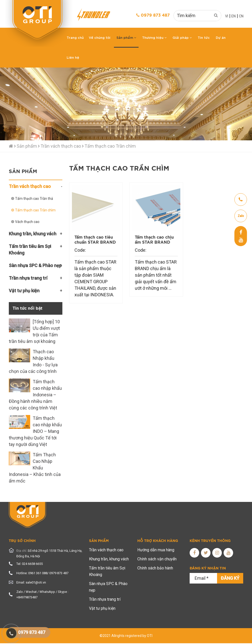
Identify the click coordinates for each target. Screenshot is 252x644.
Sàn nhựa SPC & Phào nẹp (108, 587)
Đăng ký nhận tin (208, 568)
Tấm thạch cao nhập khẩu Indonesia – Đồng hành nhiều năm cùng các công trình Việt (35, 395)
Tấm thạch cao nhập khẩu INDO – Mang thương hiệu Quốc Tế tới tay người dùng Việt (35, 431)
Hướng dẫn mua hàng (156, 550)
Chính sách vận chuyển (157, 559)
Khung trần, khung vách (109, 559)
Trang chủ (75, 37)
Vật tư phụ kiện (102, 608)
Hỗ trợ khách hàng (158, 541)
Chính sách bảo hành (155, 568)
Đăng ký (230, 578)
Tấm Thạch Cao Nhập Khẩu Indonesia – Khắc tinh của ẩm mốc (35, 468)
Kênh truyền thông (210, 541)
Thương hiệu (154, 37)
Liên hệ (73, 57)
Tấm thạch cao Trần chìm (110, 146)
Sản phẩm (126, 37)
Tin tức (204, 37)
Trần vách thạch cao (61, 146)
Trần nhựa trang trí (105, 599)
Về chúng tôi (100, 37)
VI (227, 16)
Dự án (221, 37)
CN (241, 16)
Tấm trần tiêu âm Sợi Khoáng (107, 571)
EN (234, 16)
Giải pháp (182, 37)
